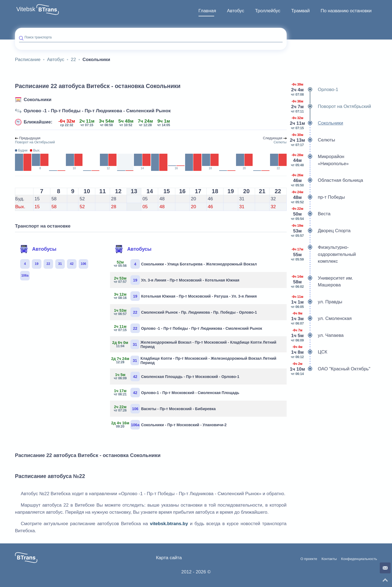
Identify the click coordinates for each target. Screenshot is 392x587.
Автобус (236, 11)
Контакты (329, 559)
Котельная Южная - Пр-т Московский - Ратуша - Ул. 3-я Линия (185, 296)
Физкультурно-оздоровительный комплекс (323, 254)
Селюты (313, 140)
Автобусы (38, 249)
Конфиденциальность (359, 559)
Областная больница (327, 180)
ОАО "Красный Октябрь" (331, 369)
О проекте (309, 559)
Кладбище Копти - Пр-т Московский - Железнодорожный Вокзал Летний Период (195, 360)
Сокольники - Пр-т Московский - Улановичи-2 (170, 425)
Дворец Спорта (321, 231)
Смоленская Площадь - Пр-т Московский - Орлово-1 (177, 376)
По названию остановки (346, 11)
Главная (207, 11)
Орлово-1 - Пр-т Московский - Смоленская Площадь (177, 393)
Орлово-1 (315, 90)
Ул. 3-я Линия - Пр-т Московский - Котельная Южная (177, 280)
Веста (311, 214)
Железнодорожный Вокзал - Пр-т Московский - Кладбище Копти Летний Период (195, 344)
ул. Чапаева (317, 335)
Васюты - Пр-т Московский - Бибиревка (165, 409)
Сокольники (38, 100)
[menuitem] (207, 11)
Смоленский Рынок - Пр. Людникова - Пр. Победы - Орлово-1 (186, 312)
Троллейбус (268, 11)
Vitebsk (26, 9)
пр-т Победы (318, 197)
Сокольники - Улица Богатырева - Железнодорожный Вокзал (185, 264)
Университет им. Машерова (322, 282)
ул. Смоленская (321, 319)
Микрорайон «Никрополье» (320, 160)
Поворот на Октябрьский (331, 107)
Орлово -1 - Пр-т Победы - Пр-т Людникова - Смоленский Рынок (97, 111)
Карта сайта (169, 558)
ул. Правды (317, 302)
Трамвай (301, 11)
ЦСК (309, 352)
